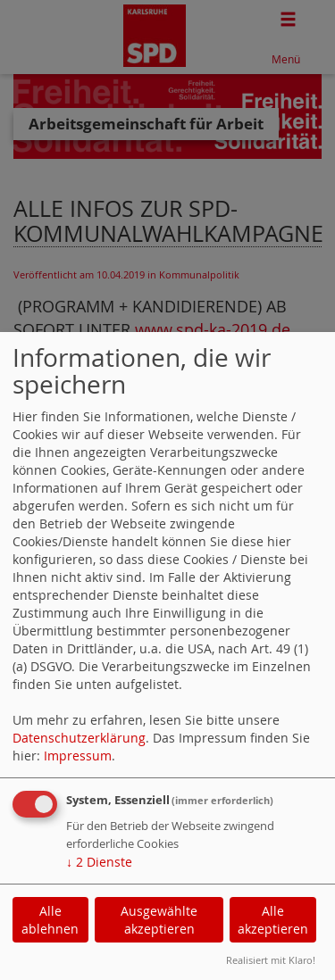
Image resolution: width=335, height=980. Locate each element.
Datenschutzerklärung (79, 738)
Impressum (78, 756)
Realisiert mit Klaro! (271, 960)
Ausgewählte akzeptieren (159, 920)
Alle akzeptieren (273, 920)
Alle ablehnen (50, 920)
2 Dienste (99, 862)
